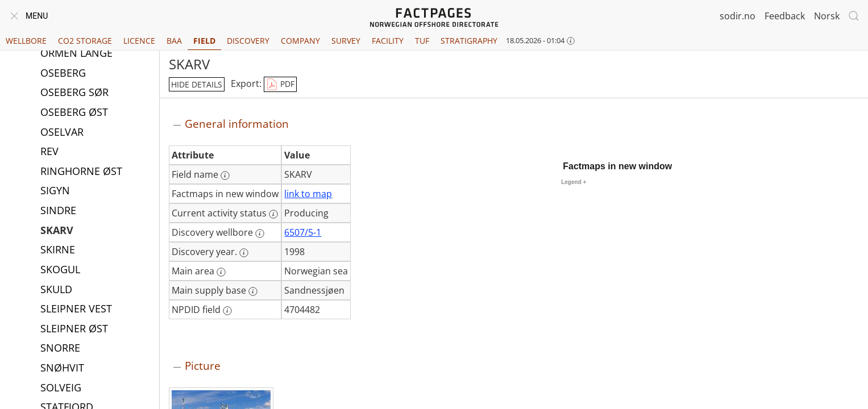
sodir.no (738, 16)
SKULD (56, 290)
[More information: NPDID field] (227, 311)
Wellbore (26, 41)
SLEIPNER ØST (74, 329)
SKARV (57, 231)
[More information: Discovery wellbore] (260, 233)
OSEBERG (63, 74)
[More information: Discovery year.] (244, 253)
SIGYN (55, 191)
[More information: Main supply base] (253, 291)
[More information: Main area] (221, 272)
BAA (174, 41)
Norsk (827, 16)
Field (204, 41)
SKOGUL (60, 270)
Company (300, 41)
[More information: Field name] (225, 176)
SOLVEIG (61, 389)
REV (49, 152)
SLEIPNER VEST (76, 310)
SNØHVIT (62, 369)
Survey (346, 41)
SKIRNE (58, 251)
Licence (139, 41)
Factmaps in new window (617, 166)
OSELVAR (62, 133)
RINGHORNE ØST (81, 172)
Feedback (785, 16)
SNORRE (60, 349)
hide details (197, 84)
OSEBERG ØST (74, 113)
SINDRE (58, 211)
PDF (280, 85)
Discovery (248, 41)
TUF (422, 41)
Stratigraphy (469, 41)
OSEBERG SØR (74, 93)
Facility (388, 41)
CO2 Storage (85, 41)
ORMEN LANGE (76, 54)
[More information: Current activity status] (273, 214)
